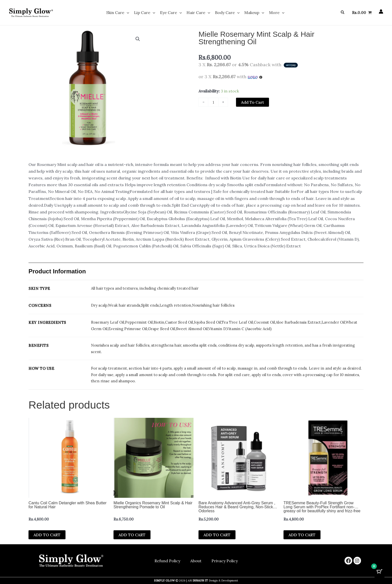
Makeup (251, 13)
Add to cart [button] (47, 536)
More (271, 13)
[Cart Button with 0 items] (379, 572)
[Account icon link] (381, 12)
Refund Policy (167, 561)
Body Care (226, 13)
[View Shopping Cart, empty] (362, 13)
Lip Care (148, 13)
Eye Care (173, 13)
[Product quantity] (213, 103)
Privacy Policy (225, 561)
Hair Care (198, 13)
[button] (132, 13)
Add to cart (252, 103)
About (196, 561)
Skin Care (123, 13)
